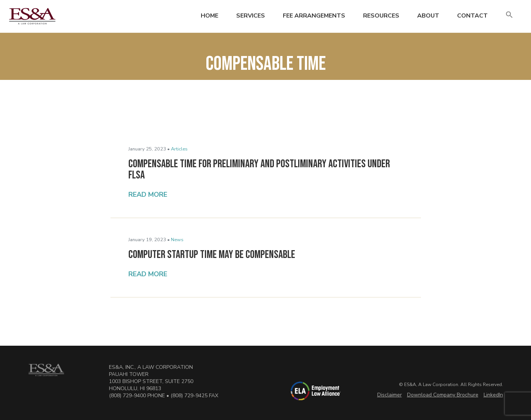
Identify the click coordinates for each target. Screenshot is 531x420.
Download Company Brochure (443, 395)
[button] (509, 15)
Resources (381, 16)
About (428, 16)
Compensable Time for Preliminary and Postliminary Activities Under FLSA (259, 169)
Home (210, 16)
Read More (148, 195)
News (177, 240)
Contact (472, 16)
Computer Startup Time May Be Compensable (212, 255)
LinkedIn (493, 395)
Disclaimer (390, 395)
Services (251, 16)
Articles (179, 149)
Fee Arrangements (314, 16)
